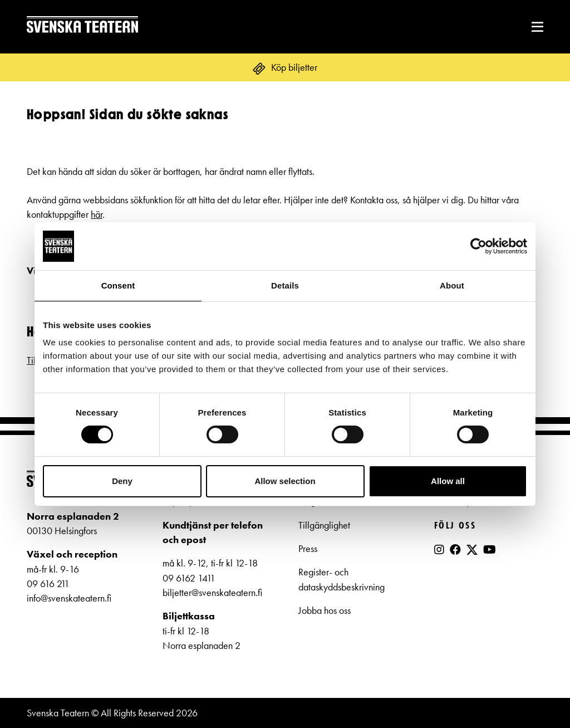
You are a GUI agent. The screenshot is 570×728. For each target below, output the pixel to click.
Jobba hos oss (325, 610)
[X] (472, 554)
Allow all (448, 481)
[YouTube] (490, 550)
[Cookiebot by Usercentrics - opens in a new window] (478, 246)
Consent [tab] (118, 285)
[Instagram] (439, 550)
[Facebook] (455, 550)
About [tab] (452, 285)
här (97, 214)
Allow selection (285, 481)
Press (308, 549)
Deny (122, 481)
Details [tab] (285, 285)
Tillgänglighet (324, 525)
